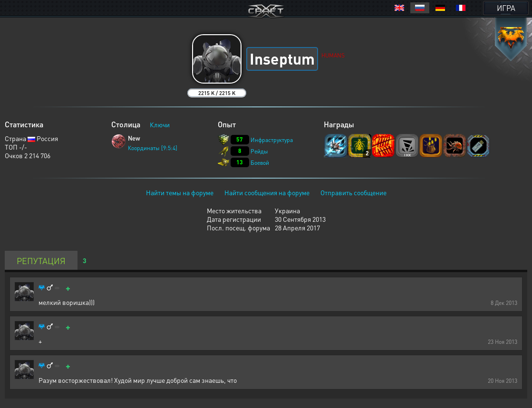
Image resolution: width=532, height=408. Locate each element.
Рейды (259, 151)
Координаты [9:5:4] (153, 148)
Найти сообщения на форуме (267, 192)
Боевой (260, 163)
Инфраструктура (272, 140)
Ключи (160, 124)
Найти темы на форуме (180, 192)
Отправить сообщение (353, 192)
